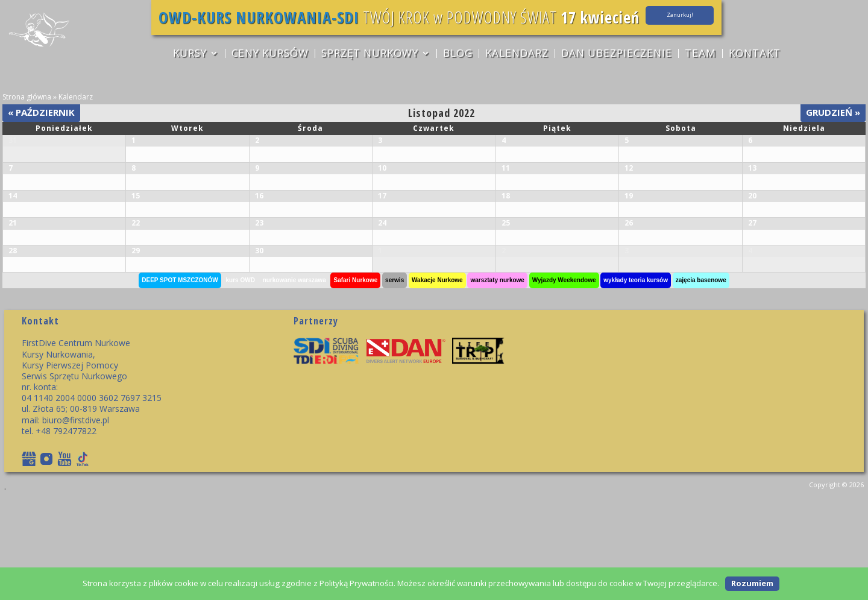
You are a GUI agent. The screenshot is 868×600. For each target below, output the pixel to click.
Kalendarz (517, 54)
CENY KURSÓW (268, 54)
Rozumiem (752, 583)
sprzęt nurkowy (369, 54)
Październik (41, 112)
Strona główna (27, 97)
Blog (457, 54)
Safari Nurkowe (355, 384)
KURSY (187, 54)
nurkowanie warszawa (294, 384)
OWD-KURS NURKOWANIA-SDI (253, 17)
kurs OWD (241, 384)
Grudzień (833, 112)
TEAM (702, 54)
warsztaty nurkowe (497, 384)
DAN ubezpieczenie (617, 54)
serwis (395, 384)
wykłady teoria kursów (636, 384)
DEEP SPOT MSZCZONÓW (180, 384)
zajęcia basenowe (701, 384)
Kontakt (756, 54)
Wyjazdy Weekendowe (564, 384)
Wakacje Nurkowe (437, 384)
